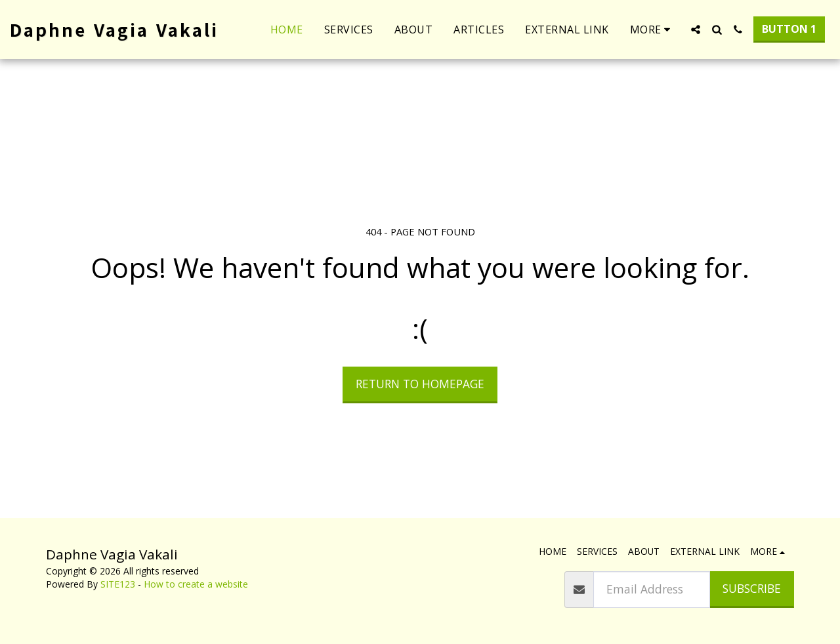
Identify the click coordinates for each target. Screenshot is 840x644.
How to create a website (196, 584)
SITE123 (118, 584)
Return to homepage (420, 384)
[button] (696, 30)
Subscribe (752, 588)
